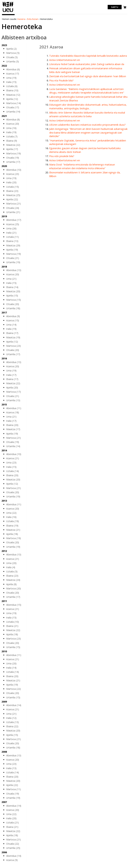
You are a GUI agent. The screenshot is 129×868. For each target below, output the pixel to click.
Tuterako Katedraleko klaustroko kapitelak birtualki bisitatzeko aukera (88, 56)
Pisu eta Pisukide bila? (61, 80)
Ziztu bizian (33, 19)
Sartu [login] (115, 7)
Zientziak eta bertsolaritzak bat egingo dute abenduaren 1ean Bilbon (88, 76)
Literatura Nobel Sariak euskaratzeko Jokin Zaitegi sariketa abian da (87, 64)
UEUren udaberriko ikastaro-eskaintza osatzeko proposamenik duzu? (87, 125)
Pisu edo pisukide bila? (62, 156)
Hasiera (21, 19)
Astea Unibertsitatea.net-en (65, 60)
